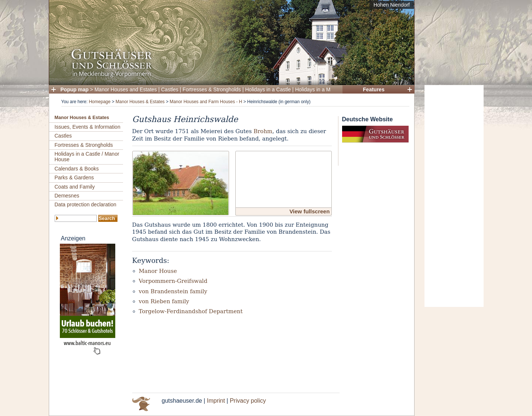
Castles (170, 89)
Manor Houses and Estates (126, 89)
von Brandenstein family (173, 291)
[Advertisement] (454, 196)
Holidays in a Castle (268, 89)
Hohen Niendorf (392, 5)
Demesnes (67, 196)
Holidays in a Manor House (326, 89)
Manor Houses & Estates (140, 102)
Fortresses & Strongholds (212, 89)
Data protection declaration (86, 204)
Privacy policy (248, 401)
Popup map (75, 89)
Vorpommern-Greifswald (173, 281)
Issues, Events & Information (88, 127)
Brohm (263, 131)
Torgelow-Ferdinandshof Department (191, 311)
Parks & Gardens (74, 177)
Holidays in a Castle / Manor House (87, 157)
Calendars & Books (77, 169)
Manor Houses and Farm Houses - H (206, 102)
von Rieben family (164, 301)
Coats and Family (75, 187)
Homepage (100, 102)
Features (374, 89)
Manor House (158, 271)
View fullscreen (309, 211)
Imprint (216, 401)
